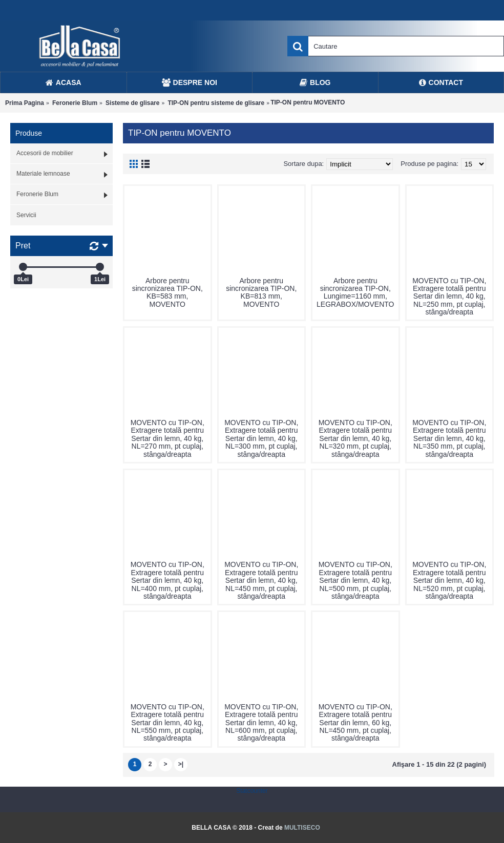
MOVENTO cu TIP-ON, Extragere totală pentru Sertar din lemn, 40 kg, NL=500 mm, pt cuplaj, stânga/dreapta (355, 580)
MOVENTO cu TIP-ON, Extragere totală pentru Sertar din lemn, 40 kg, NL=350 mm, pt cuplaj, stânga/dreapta (449, 438)
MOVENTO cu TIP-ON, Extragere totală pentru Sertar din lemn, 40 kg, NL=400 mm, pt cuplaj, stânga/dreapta (167, 580)
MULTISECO (302, 828)
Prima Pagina (25, 103)
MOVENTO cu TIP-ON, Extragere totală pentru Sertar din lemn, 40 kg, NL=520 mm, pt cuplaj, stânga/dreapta (449, 580)
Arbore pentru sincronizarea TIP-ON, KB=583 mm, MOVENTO (167, 292)
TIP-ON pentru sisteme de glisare (216, 103)
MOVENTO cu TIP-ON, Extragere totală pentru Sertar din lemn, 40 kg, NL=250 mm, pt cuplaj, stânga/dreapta (449, 297)
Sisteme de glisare (132, 103)
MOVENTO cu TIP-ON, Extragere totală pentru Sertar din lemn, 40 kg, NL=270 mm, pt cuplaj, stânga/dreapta (167, 438)
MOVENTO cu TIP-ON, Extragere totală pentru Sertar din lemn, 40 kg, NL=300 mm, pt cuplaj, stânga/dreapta (261, 438)
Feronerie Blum (75, 103)
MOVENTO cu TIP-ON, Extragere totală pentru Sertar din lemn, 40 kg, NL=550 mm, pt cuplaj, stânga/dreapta (167, 723)
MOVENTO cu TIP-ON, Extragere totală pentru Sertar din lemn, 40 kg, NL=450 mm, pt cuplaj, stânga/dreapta (261, 580)
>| (181, 764)
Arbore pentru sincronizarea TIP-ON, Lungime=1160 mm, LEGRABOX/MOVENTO (355, 292)
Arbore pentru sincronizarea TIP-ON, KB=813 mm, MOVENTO (261, 292)
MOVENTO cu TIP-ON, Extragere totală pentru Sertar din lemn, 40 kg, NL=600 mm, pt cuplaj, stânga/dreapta (261, 723)
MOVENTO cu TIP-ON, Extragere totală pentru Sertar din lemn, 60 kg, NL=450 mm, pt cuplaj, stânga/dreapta (355, 723)
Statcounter (252, 791)
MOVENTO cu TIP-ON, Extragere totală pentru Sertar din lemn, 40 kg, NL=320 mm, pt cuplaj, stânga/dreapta (355, 438)
